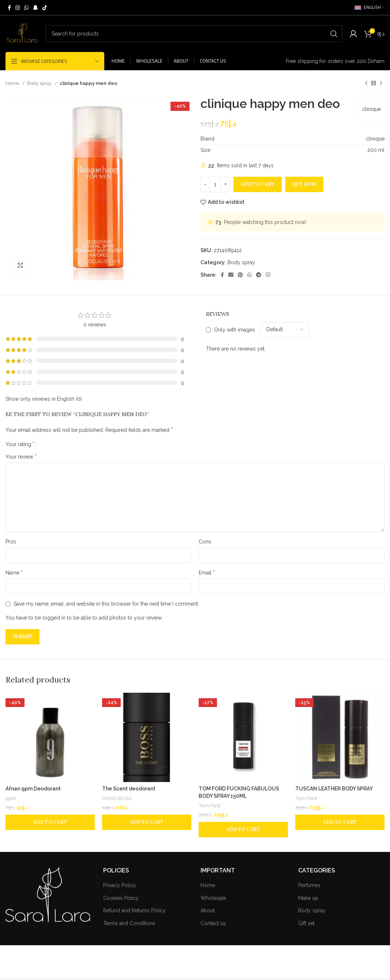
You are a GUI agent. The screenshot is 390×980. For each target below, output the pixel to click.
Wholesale (213, 898)
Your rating (20, 444)
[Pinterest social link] (240, 275)
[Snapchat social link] (35, 8)
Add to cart (258, 184)
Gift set (306, 923)
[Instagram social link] (18, 8)
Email (207, 573)
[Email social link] (231, 275)
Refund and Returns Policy (134, 910)
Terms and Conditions (129, 923)
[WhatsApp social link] (26, 8)
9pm (11, 798)
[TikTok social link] (45, 8)
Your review (21, 457)
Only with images (235, 330)
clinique (372, 109)
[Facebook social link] (9, 8)
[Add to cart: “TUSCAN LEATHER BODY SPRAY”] (340, 822)
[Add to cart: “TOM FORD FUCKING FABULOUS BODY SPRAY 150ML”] (243, 830)
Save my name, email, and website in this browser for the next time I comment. (106, 604)
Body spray (40, 83)
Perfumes (309, 885)
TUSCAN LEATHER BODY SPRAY (334, 789)
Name (14, 573)
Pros (11, 542)
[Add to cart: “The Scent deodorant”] (147, 822)
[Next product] (381, 83)
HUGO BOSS (117, 798)
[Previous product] (366, 83)
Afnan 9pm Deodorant (33, 789)
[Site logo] (22, 33)
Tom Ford (209, 805)
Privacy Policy (120, 885)
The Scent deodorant (129, 789)
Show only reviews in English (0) (44, 399)
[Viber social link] (268, 275)
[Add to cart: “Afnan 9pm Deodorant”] (50, 822)
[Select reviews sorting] (285, 330)
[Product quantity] (215, 184)
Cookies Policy (121, 898)
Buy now (304, 184)
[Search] (194, 34)
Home (13, 83)
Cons (205, 542)
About (208, 910)
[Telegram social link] (259, 275)
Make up (308, 898)
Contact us (213, 923)
